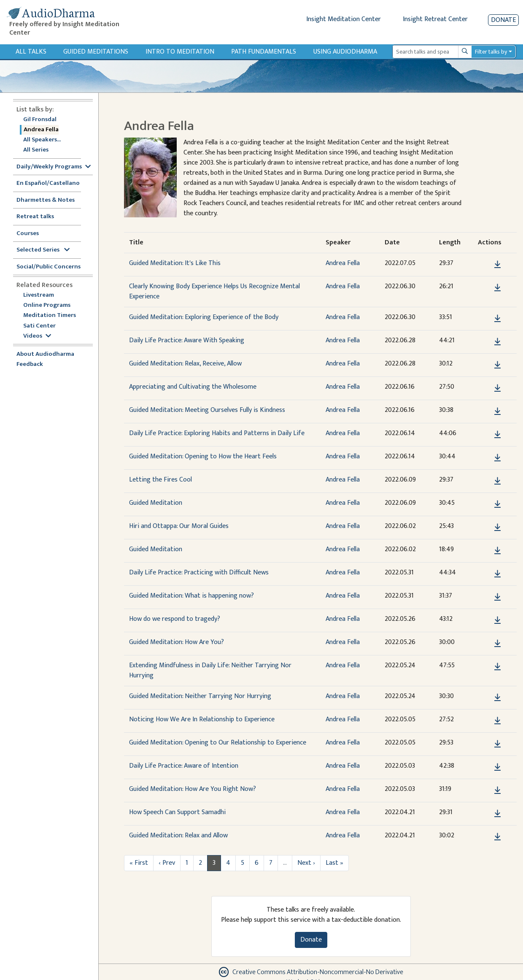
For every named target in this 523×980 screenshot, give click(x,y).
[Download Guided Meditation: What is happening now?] (497, 597)
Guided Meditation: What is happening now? (191, 596)
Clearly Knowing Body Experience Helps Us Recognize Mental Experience (214, 291)
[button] (485, 264)
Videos (37, 336)
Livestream (39, 295)
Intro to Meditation (180, 52)
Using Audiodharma (345, 52)
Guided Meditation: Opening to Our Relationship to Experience (218, 743)
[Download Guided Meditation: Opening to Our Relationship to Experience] (497, 744)
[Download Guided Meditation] (497, 504)
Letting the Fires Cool (160, 480)
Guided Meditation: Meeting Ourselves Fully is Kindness (207, 410)
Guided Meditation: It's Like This (175, 263)
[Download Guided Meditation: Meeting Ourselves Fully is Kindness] (497, 411)
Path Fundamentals (264, 52)
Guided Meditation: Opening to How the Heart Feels (203, 456)
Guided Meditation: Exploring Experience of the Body (204, 317)
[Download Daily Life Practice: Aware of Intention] (497, 767)
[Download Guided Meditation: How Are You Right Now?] (497, 790)
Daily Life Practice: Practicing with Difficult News (199, 573)
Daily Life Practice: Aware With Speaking (187, 340)
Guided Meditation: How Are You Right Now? (193, 789)
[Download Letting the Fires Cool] (497, 481)
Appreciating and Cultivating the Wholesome (193, 387)
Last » (334, 863)
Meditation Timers (50, 315)
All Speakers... (42, 140)
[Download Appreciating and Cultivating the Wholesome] (497, 388)
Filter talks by (491, 52)
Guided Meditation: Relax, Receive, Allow (185, 364)
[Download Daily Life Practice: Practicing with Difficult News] (497, 574)
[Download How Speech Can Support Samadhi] (497, 814)
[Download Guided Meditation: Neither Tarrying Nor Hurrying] (497, 698)
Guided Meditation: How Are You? (177, 642)
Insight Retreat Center (435, 19)
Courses (28, 234)
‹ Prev (167, 863)
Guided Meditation (156, 503)
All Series (36, 150)
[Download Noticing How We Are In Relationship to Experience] (497, 721)
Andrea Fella (41, 130)
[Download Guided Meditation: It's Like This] (497, 265)
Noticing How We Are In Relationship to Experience (202, 719)
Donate (503, 20)
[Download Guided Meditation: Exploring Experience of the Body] (497, 319)
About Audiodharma (45, 354)
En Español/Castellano (48, 183)
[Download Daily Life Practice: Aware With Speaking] (497, 342)
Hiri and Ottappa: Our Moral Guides (179, 526)
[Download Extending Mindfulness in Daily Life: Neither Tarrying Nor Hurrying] (497, 667)
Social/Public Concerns (49, 267)
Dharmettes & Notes (46, 200)
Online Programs (47, 305)
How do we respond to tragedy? (175, 619)
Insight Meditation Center (344, 19)
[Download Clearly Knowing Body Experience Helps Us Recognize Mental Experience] (497, 288)
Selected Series (43, 250)
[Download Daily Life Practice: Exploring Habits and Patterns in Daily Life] (497, 435)
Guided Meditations (96, 52)
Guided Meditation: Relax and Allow (178, 835)
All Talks (31, 52)
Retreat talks (35, 217)
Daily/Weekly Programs (54, 167)
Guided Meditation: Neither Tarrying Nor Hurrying (200, 696)
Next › (306, 863)
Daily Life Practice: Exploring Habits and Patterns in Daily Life (217, 433)
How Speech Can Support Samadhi (177, 812)
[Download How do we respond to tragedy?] (497, 620)
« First (139, 863)
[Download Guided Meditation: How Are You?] (497, 644)
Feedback (30, 364)
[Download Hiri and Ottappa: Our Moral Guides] (497, 528)
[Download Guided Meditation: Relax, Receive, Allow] (497, 365)
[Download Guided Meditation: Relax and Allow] (497, 837)
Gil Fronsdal (40, 120)
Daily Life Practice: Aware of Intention (184, 766)
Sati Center (39, 326)
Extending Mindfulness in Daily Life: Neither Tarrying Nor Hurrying (210, 670)
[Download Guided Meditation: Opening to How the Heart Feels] (497, 458)
